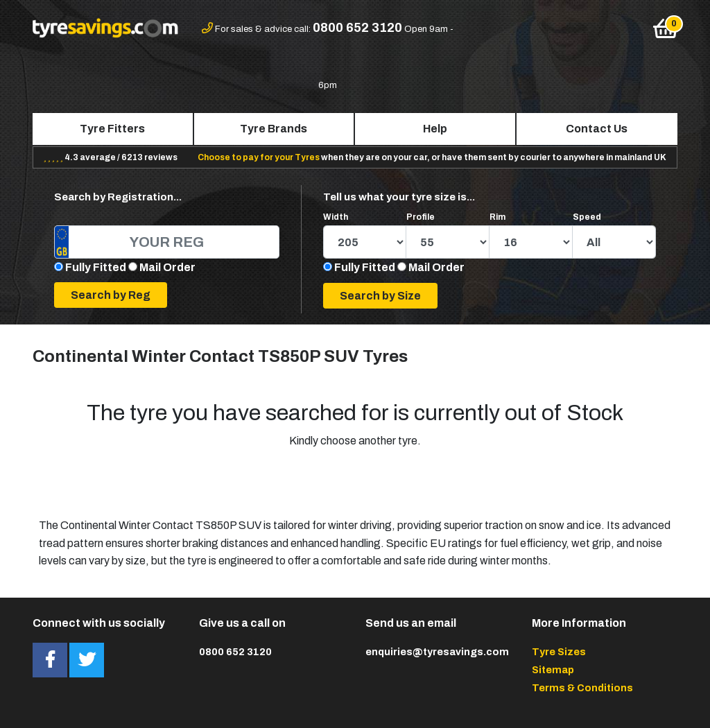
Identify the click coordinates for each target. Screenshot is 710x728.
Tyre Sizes (559, 652)
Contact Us (597, 129)
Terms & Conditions (582, 688)
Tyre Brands (274, 129)
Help (435, 129)
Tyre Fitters (112, 129)
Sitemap (553, 670)
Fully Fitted (96, 267)
